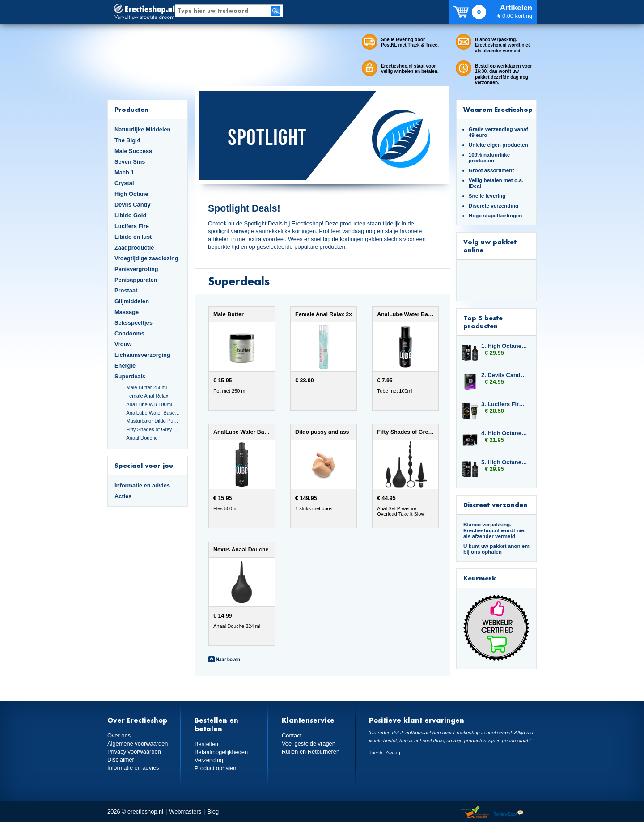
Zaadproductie (134, 248)
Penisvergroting (136, 269)
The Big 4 (127, 140)
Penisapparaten (136, 280)
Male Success (133, 151)
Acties (123, 496)
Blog (213, 811)
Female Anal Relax (147, 396)
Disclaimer (121, 760)
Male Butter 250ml (146, 387)
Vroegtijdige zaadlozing (146, 258)
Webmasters (185, 811)
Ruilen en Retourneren (311, 752)
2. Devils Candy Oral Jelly (504, 375)
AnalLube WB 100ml (149, 404)
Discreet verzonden (495, 505)
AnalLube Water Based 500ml (153, 413)
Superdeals (130, 376)
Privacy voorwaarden (134, 752)
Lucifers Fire (132, 226)
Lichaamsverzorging (142, 355)
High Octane (131, 194)
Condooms (129, 333)
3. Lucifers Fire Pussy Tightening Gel (504, 404)
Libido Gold (130, 215)
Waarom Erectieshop (498, 109)
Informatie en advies (142, 485)
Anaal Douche (142, 438)
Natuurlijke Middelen (142, 129)
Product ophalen (215, 768)
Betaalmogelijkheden (221, 752)
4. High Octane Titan (504, 433)
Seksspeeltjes (133, 323)
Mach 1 (124, 172)
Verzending (209, 760)
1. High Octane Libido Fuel (504, 346)
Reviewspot (508, 813)
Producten (131, 109)
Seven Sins (130, 162)
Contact (292, 735)
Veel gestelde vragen (309, 744)
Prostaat (126, 290)
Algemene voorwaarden (138, 744)
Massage (127, 312)
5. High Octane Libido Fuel (504, 462)
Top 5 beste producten (483, 322)
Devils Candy (133, 205)
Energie (125, 366)
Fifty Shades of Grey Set (153, 429)
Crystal (124, 183)
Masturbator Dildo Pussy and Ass (153, 421)
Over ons (119, 735)
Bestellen (206, 744)
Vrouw (123, 344)
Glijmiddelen (132, 301)
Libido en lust (133, 237)
